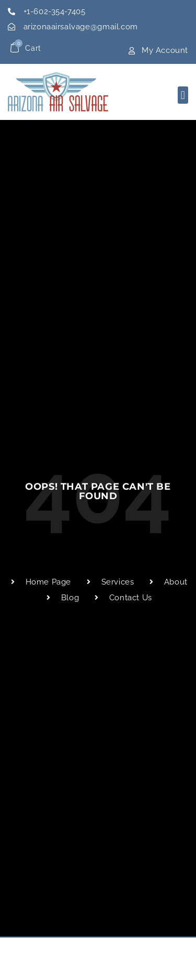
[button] (183, 95)
